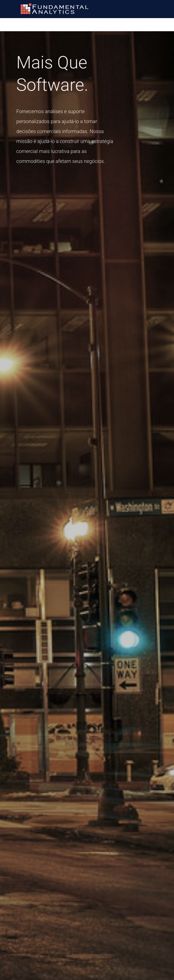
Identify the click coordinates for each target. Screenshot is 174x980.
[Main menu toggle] (165, 9)
